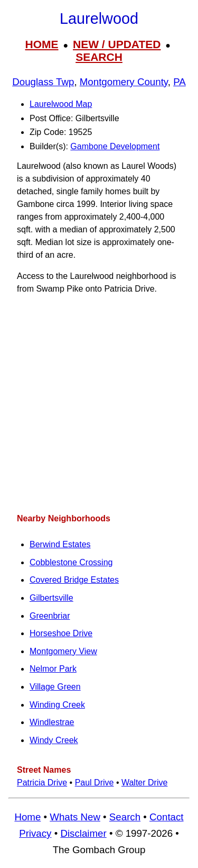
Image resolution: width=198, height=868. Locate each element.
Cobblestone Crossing (71, 562)
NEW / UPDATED (117, 44)
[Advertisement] (99, 404)
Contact (166, 817)
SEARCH (99, 57)
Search (125, 817)
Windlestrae (52, 722)
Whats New (75, 817)
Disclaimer (83, 833)
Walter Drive (144, 783)
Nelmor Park (53, 669)
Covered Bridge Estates (74, 580)
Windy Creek (54, 740)
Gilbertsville (51, 598)
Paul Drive (95, 783)
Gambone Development (115, 146)
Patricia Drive (42, 783)
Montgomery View (63, 651)
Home (27, 817)
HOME (42, 44)
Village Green (55, 687)
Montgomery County (124, 82)
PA (180, 82)
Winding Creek (57, 705)
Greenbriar (50, 616)
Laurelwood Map (61, 104)
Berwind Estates (60, 544)
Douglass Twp (43, 82)
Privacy (35, 833)
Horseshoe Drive (61, 633)
